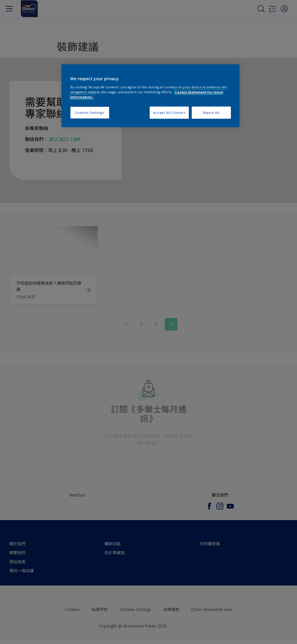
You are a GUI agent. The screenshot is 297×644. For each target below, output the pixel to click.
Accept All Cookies (169, 112)
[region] (151, 96)
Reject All (211, 112)
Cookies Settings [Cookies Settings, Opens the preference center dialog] (90, 112)
